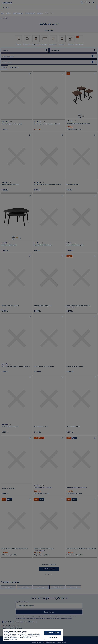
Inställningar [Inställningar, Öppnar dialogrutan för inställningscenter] (53, 638)
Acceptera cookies (53, 633)
